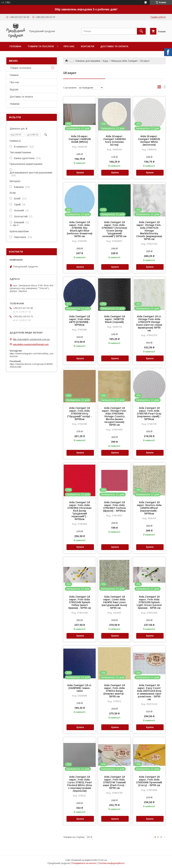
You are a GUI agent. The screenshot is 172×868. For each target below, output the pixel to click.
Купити (80, 173)
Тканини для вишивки (88, 61)
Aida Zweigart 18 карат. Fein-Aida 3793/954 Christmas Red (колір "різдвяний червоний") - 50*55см (80, 511)
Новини (14, 75)
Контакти (87, 46)
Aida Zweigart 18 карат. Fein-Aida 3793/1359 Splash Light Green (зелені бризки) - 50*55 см (149, 602)
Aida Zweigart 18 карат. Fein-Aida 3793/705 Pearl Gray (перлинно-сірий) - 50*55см (149, 414)
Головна (15, 46)
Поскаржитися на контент (84, 863)
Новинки (15, 104)
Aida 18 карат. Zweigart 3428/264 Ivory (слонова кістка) (114, 140)
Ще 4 (16, 225)
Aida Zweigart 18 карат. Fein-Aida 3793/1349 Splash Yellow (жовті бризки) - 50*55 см (80, 602)
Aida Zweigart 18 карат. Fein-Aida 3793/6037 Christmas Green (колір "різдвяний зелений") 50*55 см (114, 229)
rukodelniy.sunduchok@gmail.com (31, 344)
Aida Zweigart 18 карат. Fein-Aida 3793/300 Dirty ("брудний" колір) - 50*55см (80, 414)
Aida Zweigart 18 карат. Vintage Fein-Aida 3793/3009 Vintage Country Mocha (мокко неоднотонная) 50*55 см (114, 416)
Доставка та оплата (114, 46)
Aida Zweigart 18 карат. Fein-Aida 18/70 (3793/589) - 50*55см (80, 321)
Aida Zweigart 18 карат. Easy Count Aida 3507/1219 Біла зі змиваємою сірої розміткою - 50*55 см (149, 692)
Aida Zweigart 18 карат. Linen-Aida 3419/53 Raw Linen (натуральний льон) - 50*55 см (114, 602)
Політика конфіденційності (111, 863)
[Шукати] (141, 31)
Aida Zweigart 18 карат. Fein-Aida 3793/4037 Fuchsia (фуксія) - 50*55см (114, 507)
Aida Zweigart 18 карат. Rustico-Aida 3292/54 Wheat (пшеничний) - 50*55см (149, 508)
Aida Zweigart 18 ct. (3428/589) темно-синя (80, 688)
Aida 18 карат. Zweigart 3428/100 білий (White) (80, 139)
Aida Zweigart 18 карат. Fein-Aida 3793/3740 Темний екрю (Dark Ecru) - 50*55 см (114, 782)
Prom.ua (103, 860)
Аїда (105, 61)
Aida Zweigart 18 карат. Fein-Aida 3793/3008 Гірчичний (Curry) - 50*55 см (149, 781)
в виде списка (164, 88)
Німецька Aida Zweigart (124, 61)
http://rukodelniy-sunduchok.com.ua (31, 339)
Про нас (69, 46)
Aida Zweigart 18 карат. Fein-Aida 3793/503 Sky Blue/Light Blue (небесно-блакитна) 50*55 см (80, 229)
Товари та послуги (41, 46)
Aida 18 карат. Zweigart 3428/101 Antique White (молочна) (149, 140)
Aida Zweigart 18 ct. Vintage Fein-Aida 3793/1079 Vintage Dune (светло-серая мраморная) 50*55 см (149, 323)
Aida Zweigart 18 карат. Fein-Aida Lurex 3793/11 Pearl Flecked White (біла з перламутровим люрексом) (80, 784)
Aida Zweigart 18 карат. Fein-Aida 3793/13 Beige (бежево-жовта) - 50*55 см (114, 691)
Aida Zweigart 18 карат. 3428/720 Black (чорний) (114, 319)
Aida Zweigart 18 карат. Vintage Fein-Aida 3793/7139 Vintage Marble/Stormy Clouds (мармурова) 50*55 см (149, 231)
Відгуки (14, 89)
